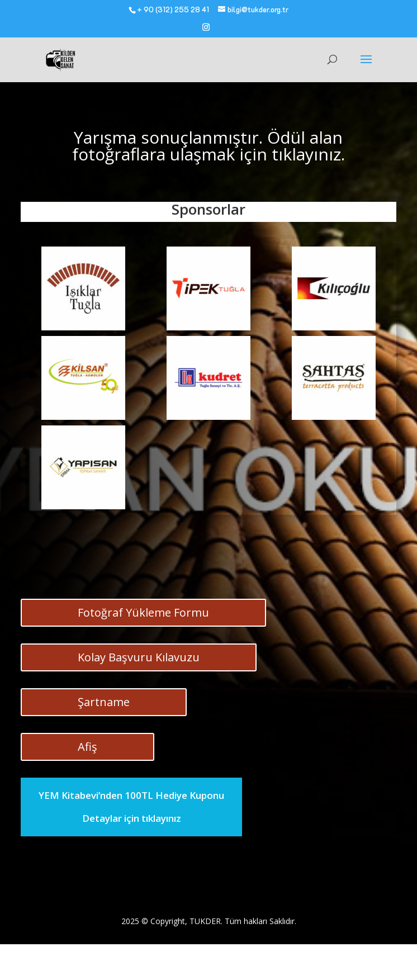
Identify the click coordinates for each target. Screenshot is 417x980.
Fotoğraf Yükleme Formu (143, 612)
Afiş (87, 747)
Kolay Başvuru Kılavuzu (139, 657)
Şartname (104, 702)
